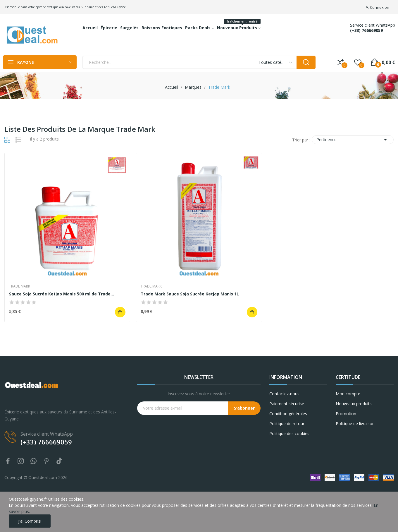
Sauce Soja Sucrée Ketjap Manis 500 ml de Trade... (62, 294)
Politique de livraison (355, 424)
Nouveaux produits (354, 404)
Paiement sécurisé (287, 404)
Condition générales (288, 414)
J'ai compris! (30, 521)
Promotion (346, 414)
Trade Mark (20, 286)
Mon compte (348, 394)
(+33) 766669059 (366, 30)
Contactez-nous (284, 394)
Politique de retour (287, 424)
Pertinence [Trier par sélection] (353, 140)
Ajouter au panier (120, 312)
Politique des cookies (289, 433)
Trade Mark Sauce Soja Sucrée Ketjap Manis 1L (190, 294)
